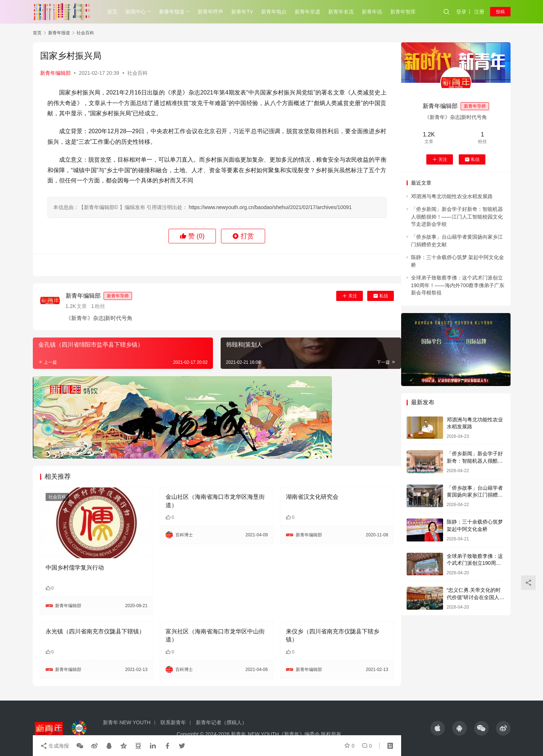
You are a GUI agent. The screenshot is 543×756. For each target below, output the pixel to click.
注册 (479, 12)
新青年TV (242, 12)
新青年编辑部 (55, 73)
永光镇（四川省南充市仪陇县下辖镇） (95, 631)
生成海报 (55, 746)
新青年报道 (172, 12)
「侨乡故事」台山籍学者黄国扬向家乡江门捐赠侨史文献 (475, 495)
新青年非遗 (307, 12)
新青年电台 (274, 12)
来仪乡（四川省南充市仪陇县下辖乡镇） (333, 635)
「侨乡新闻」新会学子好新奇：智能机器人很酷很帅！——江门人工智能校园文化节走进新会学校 (457, 217)
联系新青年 (173, 722)
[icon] (438, 728)
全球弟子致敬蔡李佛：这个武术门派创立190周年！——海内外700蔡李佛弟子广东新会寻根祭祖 (458, 285)
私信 (381, 296)
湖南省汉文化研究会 (312, 497)
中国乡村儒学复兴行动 (75, 568)
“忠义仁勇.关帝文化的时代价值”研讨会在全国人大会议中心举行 (476, 597)
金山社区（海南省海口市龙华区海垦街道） (215, 501)
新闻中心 (136, 12)
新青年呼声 (210, 12)
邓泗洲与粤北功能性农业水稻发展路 (452, 196)
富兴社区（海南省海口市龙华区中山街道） (215, 635)
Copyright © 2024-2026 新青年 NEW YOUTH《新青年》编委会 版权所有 (259, 734)
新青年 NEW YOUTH (127, 722)
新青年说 (372, 12)
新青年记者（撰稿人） (221, 722)
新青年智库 (403, 12)
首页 (112, 12)
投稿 (500, 12)
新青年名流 (341, 12)
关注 (350, 296)
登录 (461, 12)
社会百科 (137, 73)
